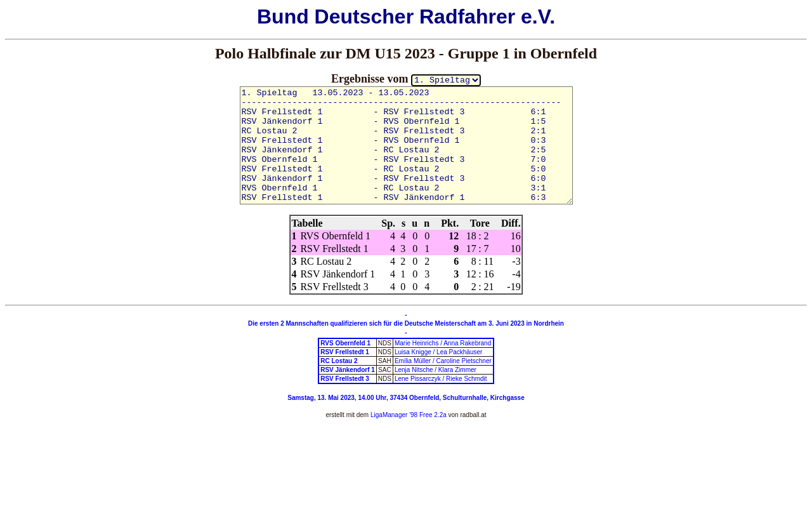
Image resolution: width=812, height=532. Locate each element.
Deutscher (364, 17)
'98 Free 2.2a (427, 415)
